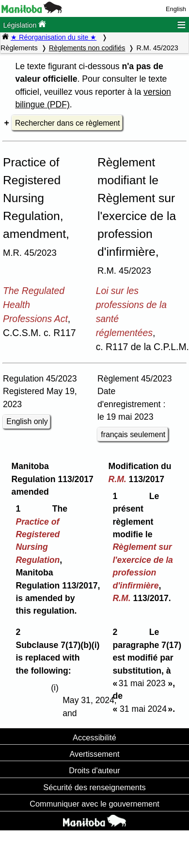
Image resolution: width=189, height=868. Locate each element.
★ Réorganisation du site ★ (54, 37)
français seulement (133, 434)
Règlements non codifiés (87, 48)
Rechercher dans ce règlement (67, 123)
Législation (24, 24)
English (176, 9)
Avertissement (94, 754)
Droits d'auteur (94, 770)
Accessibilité (94, 737)
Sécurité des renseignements (94, 787)
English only (27, 421)
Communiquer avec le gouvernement (94, 804)
